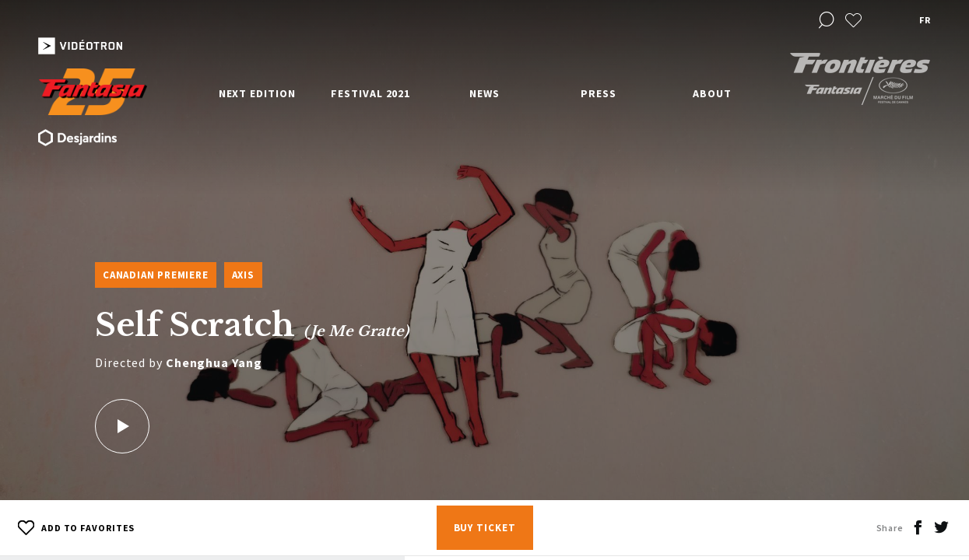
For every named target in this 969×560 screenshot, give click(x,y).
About (712, 93)
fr (925, 20)
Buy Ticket (485, 528)
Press (599, 93)
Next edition (257, 93)
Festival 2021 (370, 93)
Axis (243, 275)
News (484, 93)
